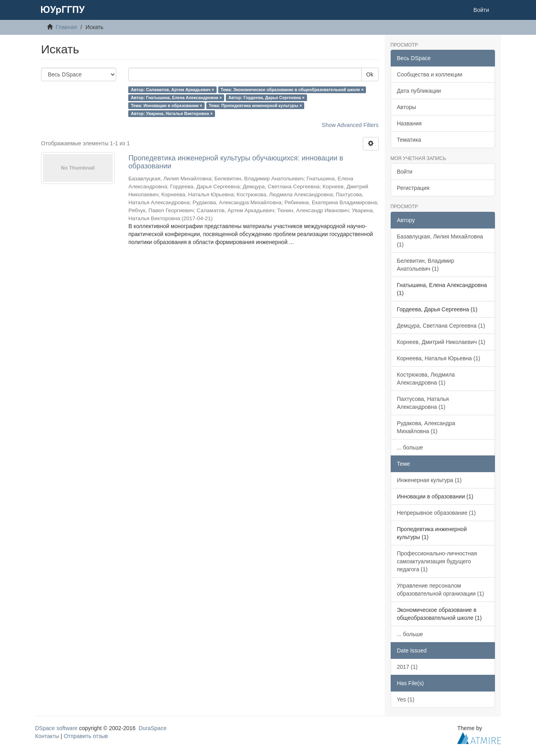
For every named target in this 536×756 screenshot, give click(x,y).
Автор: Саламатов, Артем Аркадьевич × (173, 90)
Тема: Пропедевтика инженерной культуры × (255, 105)
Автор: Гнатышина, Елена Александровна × (176, 98)
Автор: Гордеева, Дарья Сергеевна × (266, 98)
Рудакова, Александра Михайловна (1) (426, 427)
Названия (409, 123)
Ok (370, 74)
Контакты (47, 736)
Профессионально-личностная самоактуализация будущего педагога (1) (437, 561)
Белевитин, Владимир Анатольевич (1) (426, 265)
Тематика (409, 140)
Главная (66, 27)
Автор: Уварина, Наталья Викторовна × (172, 113)
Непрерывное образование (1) (436, 513)
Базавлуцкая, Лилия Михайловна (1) (440, 240)
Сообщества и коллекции (430, 74)
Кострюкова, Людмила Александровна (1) (426, 379)
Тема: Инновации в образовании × (167, 105)
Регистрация (413, 188)
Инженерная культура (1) (429, 480)
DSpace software (56, 728)
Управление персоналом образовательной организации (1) (441, 590)
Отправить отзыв (86, 736)
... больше (410, 447)
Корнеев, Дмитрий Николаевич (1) (441, 342)
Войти (405, 172)
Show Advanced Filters (350, 125)
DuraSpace (153, 728)
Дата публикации (419, 91)
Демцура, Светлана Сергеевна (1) (441, 326)
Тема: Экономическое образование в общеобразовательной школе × (292, 90)
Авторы (407, 107)
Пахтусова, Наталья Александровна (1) (423, 403)
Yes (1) (406, 699)
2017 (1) (407, 667)
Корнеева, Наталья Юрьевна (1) (439, 358)
